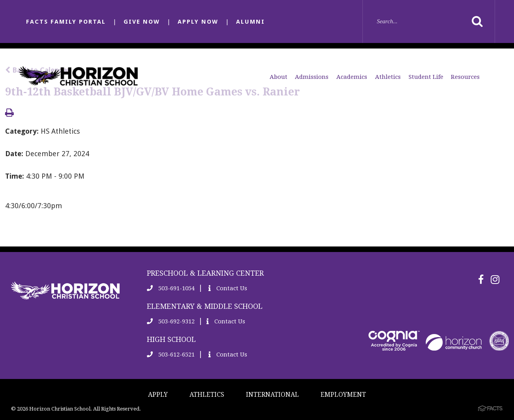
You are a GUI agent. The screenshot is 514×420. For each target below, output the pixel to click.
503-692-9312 (171, 321)
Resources (465, 77)
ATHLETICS (207, 395)
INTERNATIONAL (272, 395)
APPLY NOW (198, 22)
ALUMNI (250, 22)
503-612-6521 (171, 355)
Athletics (388, 77)
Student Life (426, 77)
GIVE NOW (142, 22)
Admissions (312, 77)
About (279, 77)
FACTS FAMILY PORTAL (66, 22)
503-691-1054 (171, 288)
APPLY (158, 395)
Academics (352, 77)
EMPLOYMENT (343, 395)
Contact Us (228, 288)
